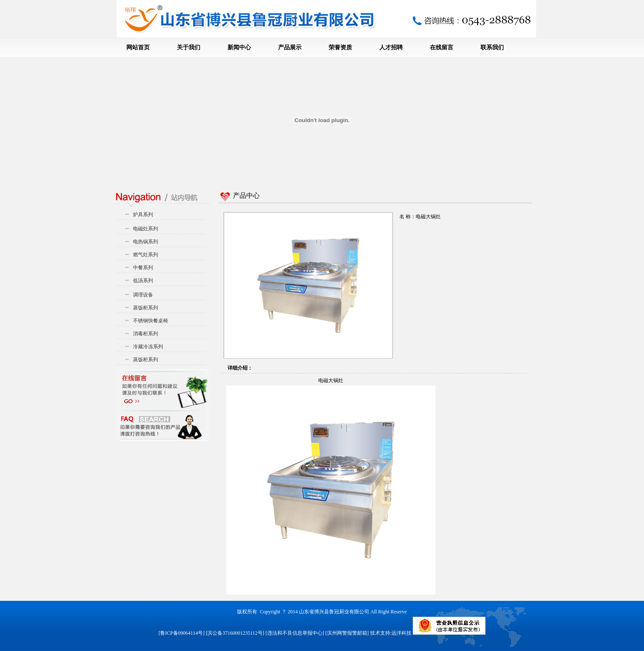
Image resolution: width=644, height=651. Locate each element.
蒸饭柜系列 (146, 308)
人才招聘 (391, 47)
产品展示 (290, 47)
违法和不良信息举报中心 (295, 633)
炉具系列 (143, 214)
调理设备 (143, 295)
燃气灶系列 (146, 255)
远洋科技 (401, 633)
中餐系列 (143, 268)
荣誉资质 (340, 47)
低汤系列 (143, 281)
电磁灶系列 (146, 229)
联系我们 (492, 47)
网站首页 (138, 47)
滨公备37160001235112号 (235, 633)
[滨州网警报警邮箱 (346, 633)
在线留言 (442, 47)
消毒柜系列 (146, 334)
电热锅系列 (146, 242)
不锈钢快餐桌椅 (151, 321)
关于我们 (189, 47)
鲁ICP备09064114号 (181, 633)
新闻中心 (239, 47)
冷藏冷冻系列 (148, 347)
